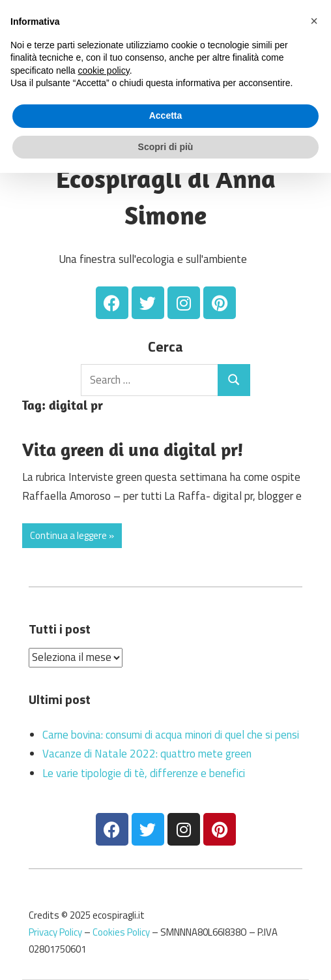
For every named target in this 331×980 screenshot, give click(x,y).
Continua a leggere (68, 535)
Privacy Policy (55, 932)
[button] (314, 21)
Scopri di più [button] (166, 147)
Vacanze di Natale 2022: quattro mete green (147, 754)
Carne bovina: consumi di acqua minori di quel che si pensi (171, 735)
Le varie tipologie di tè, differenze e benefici (144, 773)
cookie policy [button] (104, 70)
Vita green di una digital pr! (133, 449)
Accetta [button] (166, 115)
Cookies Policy (121, 932)
